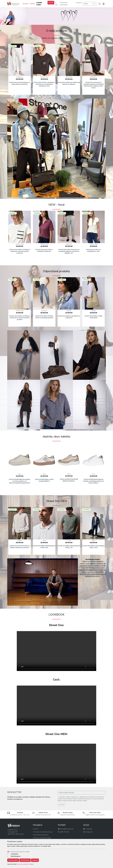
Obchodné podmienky (64, 4)
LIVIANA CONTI (39, 4)
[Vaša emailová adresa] (82, 793)
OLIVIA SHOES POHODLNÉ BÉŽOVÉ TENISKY (69, 480)
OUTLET (51, 3)
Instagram (89, 832)
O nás (56, 4)
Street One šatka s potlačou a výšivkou (69, 317)
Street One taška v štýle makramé (93, 317)
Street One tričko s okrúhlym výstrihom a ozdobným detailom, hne (44, 84)
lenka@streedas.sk (67, 829)
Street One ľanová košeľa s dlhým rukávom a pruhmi (20, 547)
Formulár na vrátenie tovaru (43, 832)
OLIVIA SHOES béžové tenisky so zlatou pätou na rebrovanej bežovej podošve (20, 481)
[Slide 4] (60, 22)
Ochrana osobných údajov (25, 864)
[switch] (9, 854)
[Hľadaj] (88, 4)
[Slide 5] (63, 22)
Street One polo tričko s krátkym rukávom (44, 250)
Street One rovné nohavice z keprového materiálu (20, 83)
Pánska (32, 4)
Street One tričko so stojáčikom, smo (93, 250)
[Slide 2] (53, 22)
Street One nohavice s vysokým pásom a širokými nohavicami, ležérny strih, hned (93, 85)
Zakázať (35, 860)
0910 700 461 (65, 832)
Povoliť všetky (13, 860)
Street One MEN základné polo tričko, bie (44, 547)
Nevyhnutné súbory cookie (20, 852)
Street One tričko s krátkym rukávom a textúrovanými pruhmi (20, 318)
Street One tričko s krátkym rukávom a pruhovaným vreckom (20, 251)
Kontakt (79, 3)
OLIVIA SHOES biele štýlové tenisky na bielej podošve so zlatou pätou (93, 481)
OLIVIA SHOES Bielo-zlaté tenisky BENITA (44, 480)
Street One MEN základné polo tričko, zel (69, 547)
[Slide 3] (56, 22)
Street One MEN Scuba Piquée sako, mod (93, 547)
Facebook (89, 829)
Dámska (26, 4)
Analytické (14, 854)
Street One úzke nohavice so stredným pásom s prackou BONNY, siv (69, 251)
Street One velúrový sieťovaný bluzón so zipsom (69, 83)
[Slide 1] (50, 22)
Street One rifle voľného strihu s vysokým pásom (44, 317)
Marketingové (16, 856)
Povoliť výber (25, 860)
